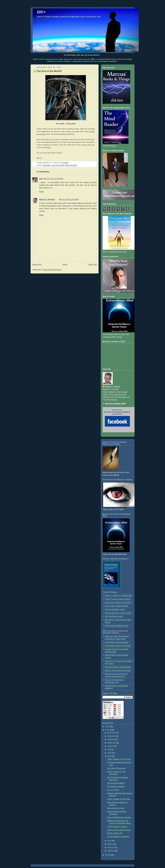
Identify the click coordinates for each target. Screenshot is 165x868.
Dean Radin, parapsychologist (117, 642)
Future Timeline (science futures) (118, 599)
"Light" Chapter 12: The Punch (119, 759)
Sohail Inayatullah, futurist (115, 609)
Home (65, 264)
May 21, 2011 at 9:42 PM (69, 199)
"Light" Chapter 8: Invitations (118, 837)
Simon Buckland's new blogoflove (118, 667)
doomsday (47, 165)
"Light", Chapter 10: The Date (119, 799)
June (110, 753)
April (110, 841)
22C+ (41, 12)
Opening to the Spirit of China (119, 830)
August (111, 746)
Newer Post (37, 264)
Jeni (41, 179)
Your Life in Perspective (116, 768)
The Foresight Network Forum (117, 626)
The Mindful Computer (116, 787)
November (112, 736)
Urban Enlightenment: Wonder (119, 817)
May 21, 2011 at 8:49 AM (53, 179)
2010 (108, 855)
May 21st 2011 (71, 165)
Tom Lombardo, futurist (114, 616)
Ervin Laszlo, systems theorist (117, 606)
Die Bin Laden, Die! (115, 833)
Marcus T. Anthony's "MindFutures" (119, 596)
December (112, 733)
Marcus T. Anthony (47, 199)
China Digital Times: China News (118, 646)
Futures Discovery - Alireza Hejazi (118, 613)
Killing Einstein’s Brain (116, 808)
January (111, 851)
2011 (108, 730)
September (112, 743)
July (109, 749)
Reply (41, 192)
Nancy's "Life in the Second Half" (118, 671)
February (111, 847)
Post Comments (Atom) (52, 270)
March (110, 844)
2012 (108, 727)
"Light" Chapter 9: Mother (117, 827)
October (111, 739)
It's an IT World (113, 790)
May (109, 756)
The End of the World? (116, 783)
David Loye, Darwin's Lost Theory (118, 603)
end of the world (58, 165)
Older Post (92, 264)
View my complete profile (115, 404)
